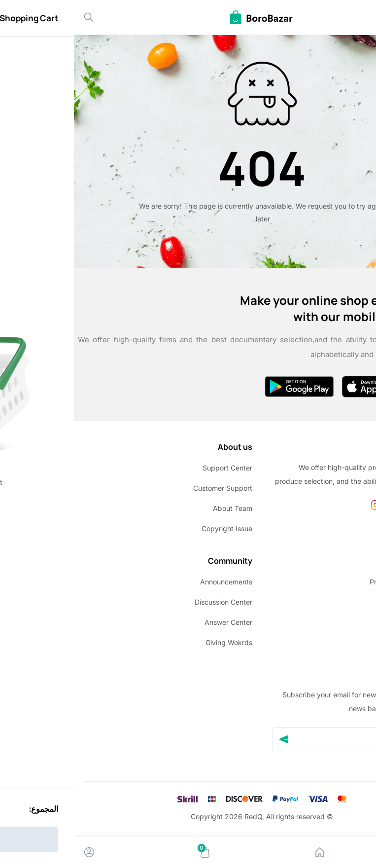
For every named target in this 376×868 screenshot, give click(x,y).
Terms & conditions (336, 602)
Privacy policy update (331, 582)
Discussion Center (150, 602)
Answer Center (154, 622)
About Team (159, 508)
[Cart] (131, 852)
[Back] (360, 17)
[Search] (15, 17)
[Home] (246, 852)
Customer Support (149, 488)
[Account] (15, 852)
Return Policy (345, 622)
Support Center (154, 468)
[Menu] (361, 852)
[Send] (210, 739)
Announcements (152, 582)
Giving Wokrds (155, 642)
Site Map (352, 642)
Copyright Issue (153, 528)
